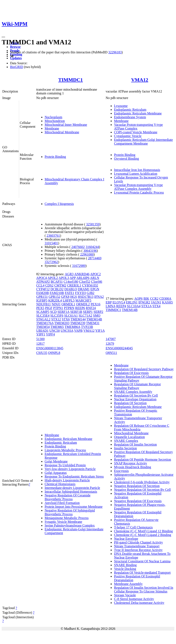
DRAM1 (84, 289)
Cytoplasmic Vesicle (128, 136)
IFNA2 (99, 297)
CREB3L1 (74, 285)
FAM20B (43, 293)
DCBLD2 (57, 289)
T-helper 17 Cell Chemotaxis (133, 527)
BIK (146, 299)
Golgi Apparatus (56, 473)
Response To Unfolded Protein (65, 465)
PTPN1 (58, 308)
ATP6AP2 (43, 282)
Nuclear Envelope (126, 539)
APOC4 (42, 278)
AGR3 (69, 274)
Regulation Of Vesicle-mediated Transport (142, 573)
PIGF (49, 308)
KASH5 (167, 302)
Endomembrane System (130, 117)
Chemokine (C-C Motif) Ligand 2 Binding (142, 535)
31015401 (51, 243)
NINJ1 (56, 304)
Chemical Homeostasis (60, 484)
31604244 (92, 247)
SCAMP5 (43, 312)
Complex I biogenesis (59, 204)
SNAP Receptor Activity (131, 463)
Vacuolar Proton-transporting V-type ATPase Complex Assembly (138, 187)
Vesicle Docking (125, 569)
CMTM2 (60, 285)
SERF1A (63, 312)
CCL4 (40, 285)
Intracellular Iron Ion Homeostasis (137, 170)
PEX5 (40, 308)
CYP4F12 (43, 289)
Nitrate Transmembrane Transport (137, 546)
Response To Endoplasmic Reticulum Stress (74, 476)
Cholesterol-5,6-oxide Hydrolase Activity (142, 482)
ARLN (95, 278)
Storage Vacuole (125, 595)
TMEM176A (45, 323)
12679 (110, 344)
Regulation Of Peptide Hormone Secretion (142, 460)
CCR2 (154, 299)
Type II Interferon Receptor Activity (138, 550)
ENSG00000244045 (119, 348)
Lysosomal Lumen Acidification (136, 174)
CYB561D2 (90, 285)
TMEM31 (93, 323)
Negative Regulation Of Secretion (137, 486)
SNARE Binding (125, 565)
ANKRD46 (82, 274)
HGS (74, 297)
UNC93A (67, 331)
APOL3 (64, 278)
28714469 (95, 258)
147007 (111, 339)
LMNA (110, 306)
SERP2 (98, 312)
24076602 (78, 247)
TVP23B (87, 327)
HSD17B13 (86, 297)
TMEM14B (94, 319)
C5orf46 (96, 282)
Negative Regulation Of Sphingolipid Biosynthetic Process (70, 512)
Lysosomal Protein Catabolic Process (139, 192)
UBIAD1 (42, 331)
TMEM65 (57, 327)
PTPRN (69, 308)
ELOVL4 (119, 302)
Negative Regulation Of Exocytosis (138, 501)
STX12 (56, 319)
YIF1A (100, 331)
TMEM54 (43, 327)
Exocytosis (121, 471)
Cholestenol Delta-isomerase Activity (139, 603)
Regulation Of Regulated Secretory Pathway (144, 369)
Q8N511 (111, 353)
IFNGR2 (144, 302)
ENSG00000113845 (50, 348)
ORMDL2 (83, 304)
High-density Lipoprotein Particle (67, 480)
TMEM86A (72, 327)
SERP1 (88, 312)
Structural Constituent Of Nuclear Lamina (142, 561)
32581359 (93, 224)
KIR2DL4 (55, 300)
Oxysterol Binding (126, 159)
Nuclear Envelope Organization (135, 399)
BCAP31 (57, 282)
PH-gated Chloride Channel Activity (138, 542)
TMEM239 (78, 323)
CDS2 (49, 285)
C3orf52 (85, 282)
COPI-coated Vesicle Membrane (136, 132)
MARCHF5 (83, 300)
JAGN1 (156, 302)
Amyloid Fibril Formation (62, 503)
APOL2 (53, 278)
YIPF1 (41, 334)
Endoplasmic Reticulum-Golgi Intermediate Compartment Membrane (143, 142)
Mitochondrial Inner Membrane (66, 125)
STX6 (66, 319)
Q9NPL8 (54, 353)
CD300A (165, 299)
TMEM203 (62, 323)
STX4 (156, 306)
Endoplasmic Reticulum (130, 110)
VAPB (78, 331)
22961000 (87, 254)
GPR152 (54, 297)
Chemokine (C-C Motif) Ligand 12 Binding (143, 531)
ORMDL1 (68, 304)
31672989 (79, 266)
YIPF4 (50, 334)
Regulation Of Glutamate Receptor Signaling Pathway (137, 386)
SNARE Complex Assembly (133, 392)
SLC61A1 (71, 316)
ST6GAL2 (43, 319)
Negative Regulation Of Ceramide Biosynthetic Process (68, 497)
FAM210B (57, 293)
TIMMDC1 (71, 80)
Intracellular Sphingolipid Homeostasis (71, 492)
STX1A (146, 306)
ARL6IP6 (83, 278)
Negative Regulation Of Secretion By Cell (142, 490)
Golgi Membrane (56, 461)
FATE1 (69, 293)
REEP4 (121, 306)
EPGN (95, 289)
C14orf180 (71, 282)
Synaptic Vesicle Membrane (63, 522)
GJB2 (91, 293)
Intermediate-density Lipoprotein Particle (72, 488)
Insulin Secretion (125, 448)
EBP (109, 302)
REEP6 (80, 308)
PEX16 (96, 304)
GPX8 (65, 297)
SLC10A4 (134, 306)
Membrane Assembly (128, 584)
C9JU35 (42, 353)
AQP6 (138, 299)
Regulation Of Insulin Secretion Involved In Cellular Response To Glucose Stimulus (144, 589)
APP (73, 278)
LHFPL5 (69, 300)
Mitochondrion (55, 121)
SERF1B (76, 312)
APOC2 (95, 274)
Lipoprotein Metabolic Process (65, 450)
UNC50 (55, 331)
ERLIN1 (132, 302)
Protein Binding (55, 157)
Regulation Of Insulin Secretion (135, 444)
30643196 (90, 251)
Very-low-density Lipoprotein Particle (70, 469)
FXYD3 (80, 293)
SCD (53, 312)
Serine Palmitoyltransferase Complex (70, 525)
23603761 (53, 236)
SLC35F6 (57, 316)
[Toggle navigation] (3, 37)
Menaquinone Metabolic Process (67, 518)
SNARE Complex (126, 441)
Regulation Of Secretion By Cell (136, 395)
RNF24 (91, 308)
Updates (16, 58)
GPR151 (42, 297)
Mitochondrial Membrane (62, 132)
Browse (15, 47)
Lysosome (121, 106)
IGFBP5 (42, 300)
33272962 (51, 262)
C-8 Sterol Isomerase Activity (134, 599)
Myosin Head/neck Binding (133, 467)
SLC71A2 (85, 316)
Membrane (52, 128)
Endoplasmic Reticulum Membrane (138, 113)
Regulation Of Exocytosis (131, 373)
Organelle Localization (129, 437)
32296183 (115, 52)
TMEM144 (78, 319)
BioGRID (17, 67)
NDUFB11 (44, 304)
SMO (97, 316)
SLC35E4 (43, 316)
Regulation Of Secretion (130, 403)
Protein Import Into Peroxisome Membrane (74, 507)
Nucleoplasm (53, 117)
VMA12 (140, 80)
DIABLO (71, 289)
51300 (40, 339)
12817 (40, 344)
